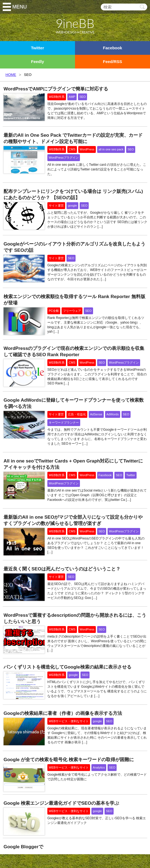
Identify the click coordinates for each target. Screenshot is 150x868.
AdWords (113, 414)
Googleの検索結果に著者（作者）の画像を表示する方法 (63, 713)
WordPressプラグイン (64, 158)
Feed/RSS (112, 62)
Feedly (37, 62)
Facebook (112, 48)
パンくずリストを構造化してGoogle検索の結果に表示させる (67, 667)
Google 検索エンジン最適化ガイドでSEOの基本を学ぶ (61, 803)
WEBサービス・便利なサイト (69, 721)
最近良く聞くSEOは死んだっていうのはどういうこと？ (62, 569)
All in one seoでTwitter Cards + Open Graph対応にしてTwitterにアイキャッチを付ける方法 (73, 464)
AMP (72, 97)
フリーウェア (72, 311)
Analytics (99, 767)
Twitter (37, 48)
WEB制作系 (57, 97)
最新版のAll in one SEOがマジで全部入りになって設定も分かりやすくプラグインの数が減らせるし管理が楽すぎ (73, 520)
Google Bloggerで (23, 847)
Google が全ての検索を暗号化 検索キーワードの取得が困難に (69, 760)
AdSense (96, 414)
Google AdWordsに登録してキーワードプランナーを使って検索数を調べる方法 (74, 403)
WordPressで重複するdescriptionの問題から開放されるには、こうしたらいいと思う (75, 618)
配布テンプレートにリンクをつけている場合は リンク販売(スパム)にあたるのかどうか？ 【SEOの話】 (73, 195)
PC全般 (54, 311)
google (72, 205)
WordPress (87, 149)
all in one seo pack (111, 149)
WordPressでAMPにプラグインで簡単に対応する (56, 89)
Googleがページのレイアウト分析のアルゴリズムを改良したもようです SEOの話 (74, 247)
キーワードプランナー (64, 422)
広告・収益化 (77, 414)
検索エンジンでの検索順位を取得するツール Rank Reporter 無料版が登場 (74, 300)
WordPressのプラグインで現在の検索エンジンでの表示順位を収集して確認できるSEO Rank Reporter (74, 352)
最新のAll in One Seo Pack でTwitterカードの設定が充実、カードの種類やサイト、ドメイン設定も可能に (73, 138)
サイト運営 (56, 205)
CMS (72, 149)
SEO (83, 97)
